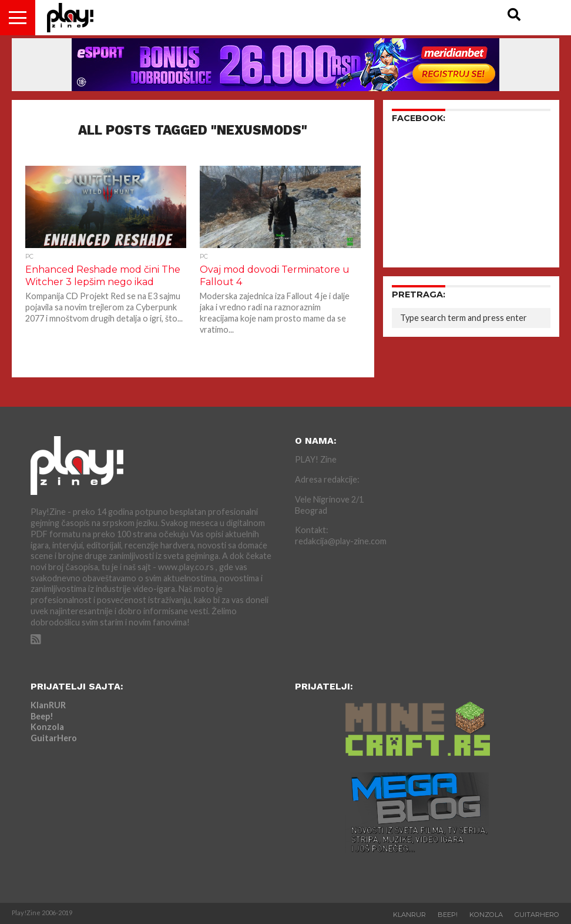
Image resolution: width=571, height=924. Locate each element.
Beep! (42, 716)
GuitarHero (54, 738)
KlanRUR (48, 705)
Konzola (47, 727)
